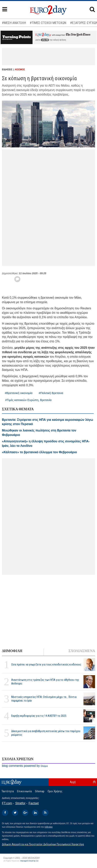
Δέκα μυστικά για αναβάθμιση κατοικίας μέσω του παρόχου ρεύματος (46, 733)
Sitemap (40, 791)
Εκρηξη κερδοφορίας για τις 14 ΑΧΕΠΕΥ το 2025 (39, 716)
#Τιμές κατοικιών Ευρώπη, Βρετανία (28, 400)
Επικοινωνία (24, 791)
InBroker (49, 827)
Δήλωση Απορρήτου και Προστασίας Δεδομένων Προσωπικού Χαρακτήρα (43, 844)
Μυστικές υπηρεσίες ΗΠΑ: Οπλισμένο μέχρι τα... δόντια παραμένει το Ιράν (44, 699)
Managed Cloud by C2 (29, 861)
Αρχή (73, 782)
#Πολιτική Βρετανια (51, 393)
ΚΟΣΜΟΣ (20, 70)
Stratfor (20, 803)
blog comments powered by (25, 766)
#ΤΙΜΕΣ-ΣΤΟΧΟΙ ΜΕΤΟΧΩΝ (48, 23)
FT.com (7, 803)
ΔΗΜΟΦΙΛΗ (12, 651)
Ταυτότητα (8, 791)
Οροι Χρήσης (55, 791)
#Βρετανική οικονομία (19, 393)
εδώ (45, 40)
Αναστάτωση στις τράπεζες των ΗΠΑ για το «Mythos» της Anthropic (45, 682)
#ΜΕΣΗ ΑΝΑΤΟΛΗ (14, 23)
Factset (34, 803)
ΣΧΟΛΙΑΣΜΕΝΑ (82, 651)
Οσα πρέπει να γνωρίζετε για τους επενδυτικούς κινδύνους (46, 664)
